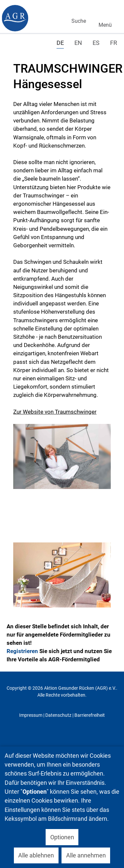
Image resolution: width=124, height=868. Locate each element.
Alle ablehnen (36, 855)
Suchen (77, 12)
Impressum (31, 715)
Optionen (62, 837)
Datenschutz (58, 715)
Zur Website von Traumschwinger (55, 412)
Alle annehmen (86, 855)
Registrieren (22, 651)
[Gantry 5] (15, 18)
